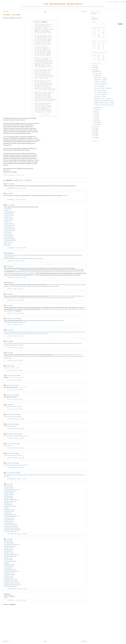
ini (33, 255)
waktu (58, 309)
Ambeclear (26, 273)
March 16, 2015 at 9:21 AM (15, 300)
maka (66, 285)
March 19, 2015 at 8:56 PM (15, 313)
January (96, 124)
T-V (94, 37)
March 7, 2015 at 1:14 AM (15, 289)
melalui (48, 255)
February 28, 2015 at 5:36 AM (17, 277)
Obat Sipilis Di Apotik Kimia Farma (12, 528)
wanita (22, 343)
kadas (43, 321)
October (96, 76)
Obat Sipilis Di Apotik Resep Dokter (12, 530)
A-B (94, 31)
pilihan (73, 298)
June (96, 114)
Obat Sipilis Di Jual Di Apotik (11, 525)
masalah (44, 286)
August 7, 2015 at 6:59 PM (15, 448)
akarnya (8, 298)
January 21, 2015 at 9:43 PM (16, 261)
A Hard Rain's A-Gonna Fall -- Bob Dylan (104, 105)
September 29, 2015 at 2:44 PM (17, 589)
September (97, 107)
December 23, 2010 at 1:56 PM (17, 188)
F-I (103, 44)
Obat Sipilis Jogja (8, 486)
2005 (94, 70)
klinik (75, 343)
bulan (78, 309)
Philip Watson (19, 18)
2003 (94, 129)
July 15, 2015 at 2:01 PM (15, 399)
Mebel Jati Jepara (8, 242)
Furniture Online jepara (9, 230)
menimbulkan (16, 286)
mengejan (56, 285)
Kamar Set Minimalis (9, 235)
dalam (59, 272)
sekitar (78, 285)
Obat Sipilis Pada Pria (9, 518)
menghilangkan (75, 296)
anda (26, 321)
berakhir (37, 286)
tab (23, 322)
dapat (41, 255)
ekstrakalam (9, 366)
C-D (99, 31)
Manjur (31, 332)
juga (74, 255)
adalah (50, 272)
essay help (65, 196)
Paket (5, 332)
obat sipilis (7, 508)
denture (55, 296)
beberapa (62, 309)
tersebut (57, 286)
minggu (66, 309)
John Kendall (46, 114)
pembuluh (70, 285)
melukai (84, 309)
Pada (20, 255)
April (96, 118)
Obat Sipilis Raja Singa (9, 520)
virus (11, 334)
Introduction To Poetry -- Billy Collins (103, 99)
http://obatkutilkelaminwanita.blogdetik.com (62, 355)
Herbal (63, 332)
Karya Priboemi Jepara (9, 225)
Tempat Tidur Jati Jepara (10, 240)
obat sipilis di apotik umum (10, 501)
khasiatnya (18, 322)
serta (8, 345)
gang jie (51, 332)
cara (64, 255)
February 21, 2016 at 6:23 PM (17, 600)
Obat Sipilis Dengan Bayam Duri (12, 516)
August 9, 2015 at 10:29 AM (16, 458)
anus (81, 285)
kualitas (25, 259)
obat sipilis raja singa (9, 495)
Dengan (52, 285)
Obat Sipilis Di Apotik (9, 511)
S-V (94, 48)
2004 (94, 127)
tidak (35, 255)
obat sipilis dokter (8, 503)
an (22, 322)
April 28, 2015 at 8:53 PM (15, 336)
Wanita (27, 255)
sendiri (27, 272)
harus (28, 343)
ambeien (53, 286)
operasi (67, 255)
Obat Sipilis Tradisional (9, 510)
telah (52, 321)
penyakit (35, 321)
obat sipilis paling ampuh (10, 491)
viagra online (9, 184)
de (78, 343)
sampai (82, 296)
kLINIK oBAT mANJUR (11, 385)
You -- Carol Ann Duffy (99, 86)
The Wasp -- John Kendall (12, 15)
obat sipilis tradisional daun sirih (11, 500)
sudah (77, 255)
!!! (26, 322)
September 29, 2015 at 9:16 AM (17, 534)
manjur (70, 343)
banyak (81, 255)
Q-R (99, 35)
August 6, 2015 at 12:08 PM (16, 429)
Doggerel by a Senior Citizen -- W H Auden (104, 103)
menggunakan (33, 343)
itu (25, 272)
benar (71, 272)
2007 (94, 66)
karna (48, 298)
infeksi (21, 286)
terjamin (32, 259)
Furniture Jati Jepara (9, 215)
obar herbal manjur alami (11, 376)
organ (39, 298)
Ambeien (22, 272)
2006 (94, 68)
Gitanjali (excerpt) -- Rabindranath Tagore (104, 101)
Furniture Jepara (8, 209)
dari (53, 272)
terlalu (60, 285)
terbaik (39, 272)
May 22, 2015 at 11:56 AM (15, 370)
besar (48, 285)
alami (74, 332)
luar (55, 272)
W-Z (99, 37)
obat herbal (58, 321)
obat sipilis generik (8, 505)
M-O (99, 46)
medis (58, 255)
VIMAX (6, 598)
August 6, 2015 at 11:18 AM (16, 419)
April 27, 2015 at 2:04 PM (15, 325)
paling (67, 343)
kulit (5, 311)
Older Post (84, 12)
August (96, 110)
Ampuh (25, 332)
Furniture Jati (7, 210)
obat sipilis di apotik (9, 493)
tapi (72, 255)
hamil (22, 345)
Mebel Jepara (7, 244)
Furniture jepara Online (9, 229)
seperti (40, 321)
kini (50, 321)
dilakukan (44, 255)
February (97, 122)
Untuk (5, 255)
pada (40, 286)
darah (74, 285)
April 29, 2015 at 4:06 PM (15, 360)
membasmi (7, 334)
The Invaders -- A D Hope (100, 96)
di (76, 285)
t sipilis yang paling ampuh (10, 506)
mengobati (17, 272)
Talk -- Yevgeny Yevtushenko (101, 92)
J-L (94, 46)
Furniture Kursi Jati (8, 227)
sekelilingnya (10, 311)
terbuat (61, 298)
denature (18, 298)
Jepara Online (9, 205)
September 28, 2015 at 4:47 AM (17, 479)
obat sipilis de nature (9, 488)
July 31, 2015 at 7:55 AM (15, 409)
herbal (51, 296)
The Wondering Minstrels (63, 4)
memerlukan (53, 309)
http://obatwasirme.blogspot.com (12, 270)
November (97, 74)
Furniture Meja (7, 232)
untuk (43, 272)
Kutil (13, 255)
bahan (66, 298)
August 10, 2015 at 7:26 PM (16, 467)
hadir (54, 321)
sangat (11, 345)
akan (5, 273)
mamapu (69, 296)
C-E (99, 44)
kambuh (9, 273)
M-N (103, 33)
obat (14, 273)
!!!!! (25, 322)
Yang (22, 332)
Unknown (8, 194)
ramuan (71, 332)
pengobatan (53, 255)
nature (80, 343)
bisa (80, 309)
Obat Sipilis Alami (8, 513)
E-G (103, 31)
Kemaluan (18, 332)
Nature (34, 273)
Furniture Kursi (8, 222)
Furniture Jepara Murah (10, 212)
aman (33, 298)
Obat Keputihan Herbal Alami (12, 434)
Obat (63, 296)
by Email (116, 2)
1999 (94, 137)
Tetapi (42, 309)
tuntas (77, 272)
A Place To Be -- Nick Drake (101, 80)
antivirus (47, 332)
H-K (94, 33)
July (95, 112)
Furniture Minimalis (9, 214)
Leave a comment (24, 180)
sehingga (63, 272)
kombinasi (39, 332)
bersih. (46, 334)
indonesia (59, 296)
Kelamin (17, 255)
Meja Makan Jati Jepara (10, 239)
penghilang (23, 298)
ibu (20, 345)
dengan (61, 255)
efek (38, 259)
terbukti (14, 322)
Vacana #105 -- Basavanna (101, 90)
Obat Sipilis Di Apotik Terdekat (11, 526)
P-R (103, 46)
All (103, 37)
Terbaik (8, 259)
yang (28, 259)
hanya (37, 255)
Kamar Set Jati (8, 245)
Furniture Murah (8, 220)
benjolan (28, 334)
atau (70, 255)
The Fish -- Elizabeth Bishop (101, 84)
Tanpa (30, 255)
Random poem (95, 19)
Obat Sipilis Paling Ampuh (10, 515)
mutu (20, 259)
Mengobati (10, 255)
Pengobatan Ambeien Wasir (12, 319)
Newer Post (6, 12)
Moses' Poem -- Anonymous (101, 78)
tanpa (35, 259)
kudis (48, 321)
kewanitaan (43, 298)
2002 (94, 131)
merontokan (23, 334)
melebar (6, 286)
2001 (94, 133)
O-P (94, 35)
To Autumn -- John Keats (100, 82)
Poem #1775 (37, 22)
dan (24, 255)
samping (41, 259)
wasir (47, 286)
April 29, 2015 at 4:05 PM (15, 347)
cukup (41, 343)
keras (63, 285)
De (31, 273)
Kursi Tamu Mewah (9, 237)
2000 (94, 135)
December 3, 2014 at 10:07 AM (17, 248)
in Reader (123, 2)
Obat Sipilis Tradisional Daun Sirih (12, 490)
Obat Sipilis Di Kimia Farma (10, 531)
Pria (22, 255)
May (96, 116)
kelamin (30, 298)
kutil (5, 259)
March (96, 120)
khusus (81, 332)
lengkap (9, 332)
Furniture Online (8, 217)
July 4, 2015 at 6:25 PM (14, 380)
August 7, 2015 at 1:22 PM (15, 438)
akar (5, 298)
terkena (31, 321)
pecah (12, 286)
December (97, 72)
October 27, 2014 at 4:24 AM (16, 200)
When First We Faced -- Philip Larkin (103, 88)
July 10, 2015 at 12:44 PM (15, 390)
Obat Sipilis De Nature (9, 523)
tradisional (12, 257)
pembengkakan (29, 286)
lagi (11, 273)
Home (45, 12)
